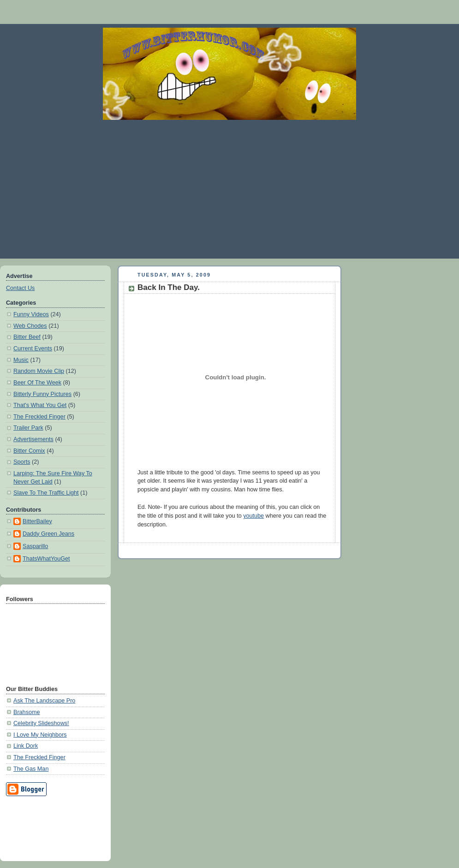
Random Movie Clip (39, 371)
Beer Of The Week (37, 383)
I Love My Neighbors (40, 735)
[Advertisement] (229, 189)
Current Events (33, 348)
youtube (253, 516)
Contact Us (20, 288)
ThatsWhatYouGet (46, 559)
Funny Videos (31, 314)
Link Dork (26, 746)
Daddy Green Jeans (48, 534)
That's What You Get (40, 405)
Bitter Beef (27, 337)
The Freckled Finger (39, 417)
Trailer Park (28, 428)
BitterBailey (37, 521)
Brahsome (27, 712)
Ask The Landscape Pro (44, 701)
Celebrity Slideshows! (41, 723)
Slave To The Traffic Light (46, 493)
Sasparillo (35, 546)
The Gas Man (31, 769)
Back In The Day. (169, 287)
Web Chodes (30, 326)
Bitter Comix (29, 451)
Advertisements (33, 439)
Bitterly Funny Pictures (42, 394)
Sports (22, 462)
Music (21, 360)
